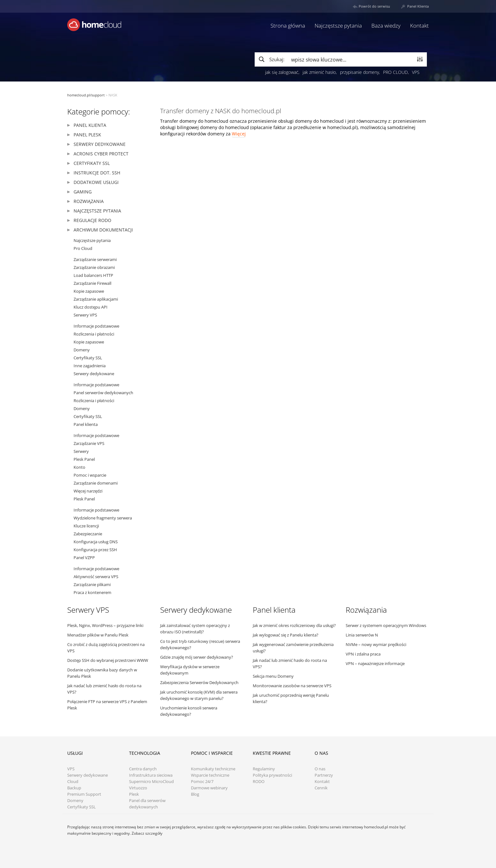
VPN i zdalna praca (363, 654)
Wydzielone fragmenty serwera (103, 518)
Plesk (134, 794)
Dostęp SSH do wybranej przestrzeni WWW (108, 660)
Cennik (321, 788)
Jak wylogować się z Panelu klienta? (286, 635)
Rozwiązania (89, 201)
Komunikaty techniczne (213, 769)
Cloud (73, 782)
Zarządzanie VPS (89, 443)
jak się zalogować (282, 72)
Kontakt (419, 26)
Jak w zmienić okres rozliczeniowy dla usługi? (294, 625)
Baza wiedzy (386, 26)
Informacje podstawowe (96, 326)
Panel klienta (90, 125)
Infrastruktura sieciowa (151, 775)
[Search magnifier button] (271, 59)
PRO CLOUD (395, 72)
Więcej (239, 134)
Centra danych (143, 769)
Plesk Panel (84, 459)
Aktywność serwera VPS (96, 577)
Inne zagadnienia (90, 366)
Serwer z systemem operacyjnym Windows (386, 625)
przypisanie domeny (359, 72)
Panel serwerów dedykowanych (103, 393)
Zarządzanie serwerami (95, 259)
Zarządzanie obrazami (94, 267)
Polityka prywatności (272, 775)
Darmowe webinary (209, 788)
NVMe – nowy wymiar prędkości (376, 644)
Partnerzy (324, 775)
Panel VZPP (84, 558)
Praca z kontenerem (92, 592)
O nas (320, 769)
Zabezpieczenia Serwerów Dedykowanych (199, 682)
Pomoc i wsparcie (90, 475)
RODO (259, 782)
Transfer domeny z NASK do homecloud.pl (221, 111)
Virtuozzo (138, 788)
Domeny (82, 350)
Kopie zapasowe (89, 291)
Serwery (81, 451)
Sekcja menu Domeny (273, 676)
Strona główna (288, 26)
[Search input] (351, 59)
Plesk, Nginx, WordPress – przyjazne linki (105, 625)
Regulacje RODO (92, 220)
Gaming (83, 192)
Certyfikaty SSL (92, 163)
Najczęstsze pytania (338, 26)
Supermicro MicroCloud (151, 782)
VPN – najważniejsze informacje (375, 663)
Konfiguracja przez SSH (95, 550)
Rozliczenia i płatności (94, 334)
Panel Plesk (87, 135)
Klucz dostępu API (91, 307)
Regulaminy (264, 769)
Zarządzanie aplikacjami (96, 299)
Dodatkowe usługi (96, 182)
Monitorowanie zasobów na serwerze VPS (292, 686)
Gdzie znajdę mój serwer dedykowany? (197, 657)
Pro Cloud (83, 248)
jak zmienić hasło (319, 72)
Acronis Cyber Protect (101, 154)
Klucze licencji (86, 526)
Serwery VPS (85, 315)
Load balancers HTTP (93, 275)
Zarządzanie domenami (96, 483)
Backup (74, 788)
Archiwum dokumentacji (103, 230)
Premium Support (84, 794)
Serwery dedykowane (100, 144)
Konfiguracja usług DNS (96, 542)
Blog (195, 794)
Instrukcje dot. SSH (97, 173)
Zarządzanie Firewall (92, 283)
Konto (79, 467)
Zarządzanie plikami (92, 584)
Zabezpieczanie (88, 534)
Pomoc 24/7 (202, 782)
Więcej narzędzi (88, 491)
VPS (416, 72)
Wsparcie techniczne (210, 775)
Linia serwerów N (362, 635)
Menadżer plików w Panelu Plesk (98, 635)
